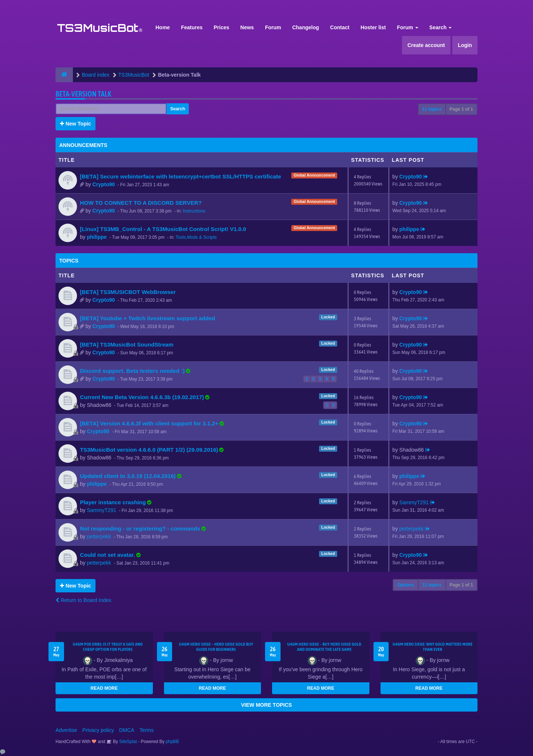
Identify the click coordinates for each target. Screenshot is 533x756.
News (247, 27)
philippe (97, 237)
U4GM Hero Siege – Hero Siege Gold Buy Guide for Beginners (216, 647)
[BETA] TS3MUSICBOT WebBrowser (128, 292)
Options (405, 585)
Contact (340, 27)
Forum (273, 27)
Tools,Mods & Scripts (196, 237)
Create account (426, 45)
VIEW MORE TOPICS (266, 705)
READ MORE (104, 688)
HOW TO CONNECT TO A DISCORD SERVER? (141, 203)
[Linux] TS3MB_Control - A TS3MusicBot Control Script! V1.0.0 (163, 229)
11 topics (432, 109)
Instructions (194, 211)
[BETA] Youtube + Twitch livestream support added (148, 318)
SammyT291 (102, 510)
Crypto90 (104, 184)
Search (441, 27)
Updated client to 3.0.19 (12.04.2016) (128, 476)
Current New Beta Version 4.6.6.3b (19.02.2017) (142, 397)
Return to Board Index (83, 600)
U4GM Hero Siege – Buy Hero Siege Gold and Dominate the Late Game (324, 647)
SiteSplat (128, 742)
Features (192, 27)
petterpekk (99, 536)
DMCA (127, 730)
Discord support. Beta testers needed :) (132, 371)
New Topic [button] (76, 124)
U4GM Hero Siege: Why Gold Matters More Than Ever (433, 647)
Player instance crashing (113, 502)
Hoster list (373, 27)
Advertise (66, 730)
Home (163, 27)
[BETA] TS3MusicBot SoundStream (127, 344)
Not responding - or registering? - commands (140, 528)
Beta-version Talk (83, 94)
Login (465, 45)
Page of (461, 109)
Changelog (305, 27)
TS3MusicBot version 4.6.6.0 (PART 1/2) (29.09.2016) (149, 450)
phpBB (172, 742)
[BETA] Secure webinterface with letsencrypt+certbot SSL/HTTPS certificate (180, 176)
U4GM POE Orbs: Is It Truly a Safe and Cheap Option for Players (108, 647)
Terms (147, 730)
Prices (221, 27)
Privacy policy (98, 730)
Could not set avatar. (108, 555)
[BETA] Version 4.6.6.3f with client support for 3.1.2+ (149, 423)
